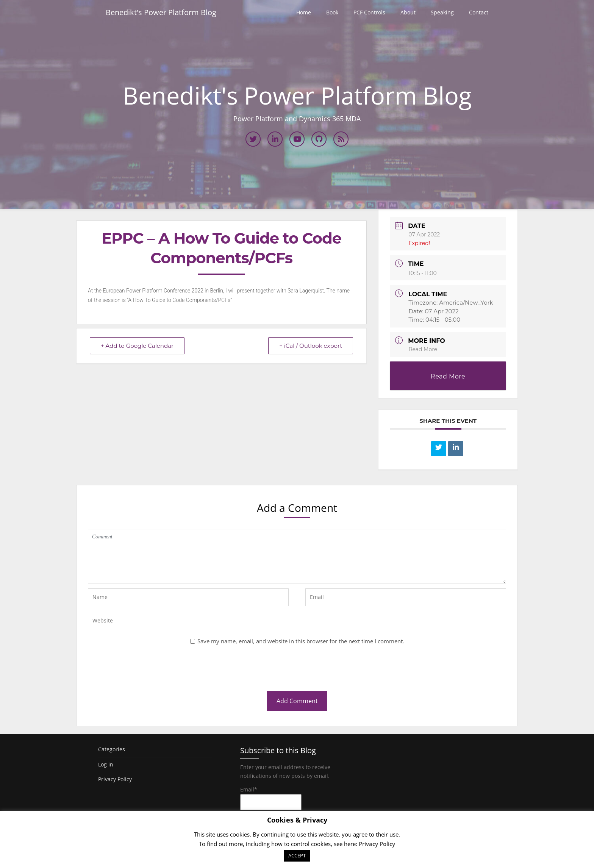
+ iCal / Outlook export (311, 346)
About (408, 12)
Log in (106, 764)
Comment (297, 557)
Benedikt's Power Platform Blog (161, 12)
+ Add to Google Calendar (137, 346)
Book (332, 12)
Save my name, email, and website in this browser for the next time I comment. (301, 641)
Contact (479, 12)
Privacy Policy (115, 779)
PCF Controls (369, 12)
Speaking (442, 12)
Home (304, 12)
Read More (423, 349)
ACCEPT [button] (297, 855)
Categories (112, 749)
